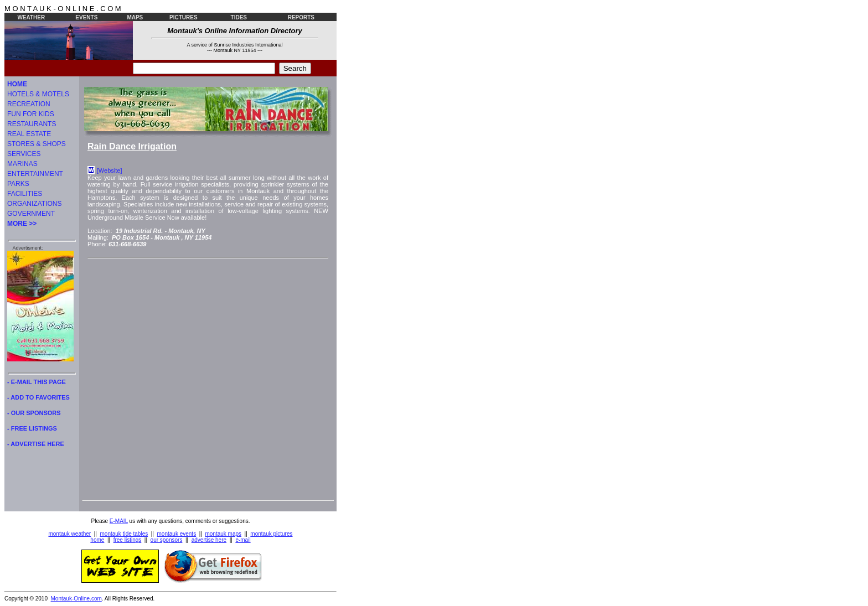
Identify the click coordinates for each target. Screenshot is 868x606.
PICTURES (184, 17)
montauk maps (223, 534)
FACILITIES (25, 194)
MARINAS (22, 164)
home (97, 540)
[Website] (110, 170)
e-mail (243, 540)
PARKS (18, 184)
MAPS (135, 17)
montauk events (177, 534)
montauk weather (69, 534)
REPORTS (301, 17)
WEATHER (31, 17)
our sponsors (167, 540)
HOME (17, 84)
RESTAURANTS (32, 124)
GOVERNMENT (31, 214)
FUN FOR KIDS (31, 114)
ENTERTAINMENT (35, 174)
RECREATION (29, 104)
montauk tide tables (124, 534)
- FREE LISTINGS (32, 428)
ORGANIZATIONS (34, 204)
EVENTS (86, 17)
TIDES (239, 17)
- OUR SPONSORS (34, 413)
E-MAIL (119, 521)
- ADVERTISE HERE (36, 444)
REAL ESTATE (29, 134)
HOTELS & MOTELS (38, 94)
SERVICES (24, 154)
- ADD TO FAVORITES (38, 397)
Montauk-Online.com (76, 599)
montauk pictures (271, 534)
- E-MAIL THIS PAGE (37, 382)
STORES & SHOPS (37, 144)
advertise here (209, 540)
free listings (128, 540)
